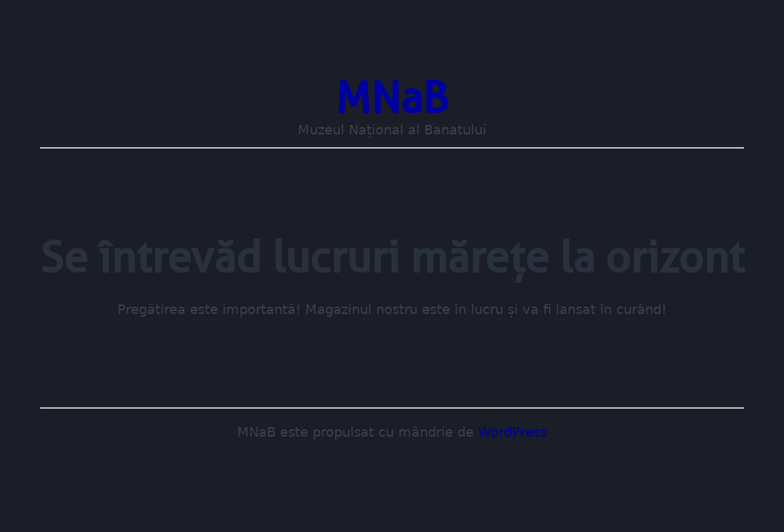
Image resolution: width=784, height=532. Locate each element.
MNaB (392, 98)
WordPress (512, 432)
